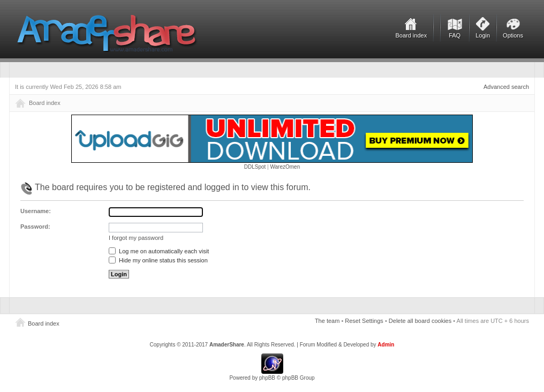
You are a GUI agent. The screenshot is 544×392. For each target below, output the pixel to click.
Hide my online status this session (158, 260)
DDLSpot (255, 167)
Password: (35, 227)
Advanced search (506, 87)
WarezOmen (285, 167)
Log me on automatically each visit (159, 251)
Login (483, 35)
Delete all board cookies (420, 321)
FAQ (455, 35)
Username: (36, 211)
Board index (411, 35)
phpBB (267, 378)
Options (513, 35)
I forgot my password (136, 238)
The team (327, 321)
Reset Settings (364, 321)
